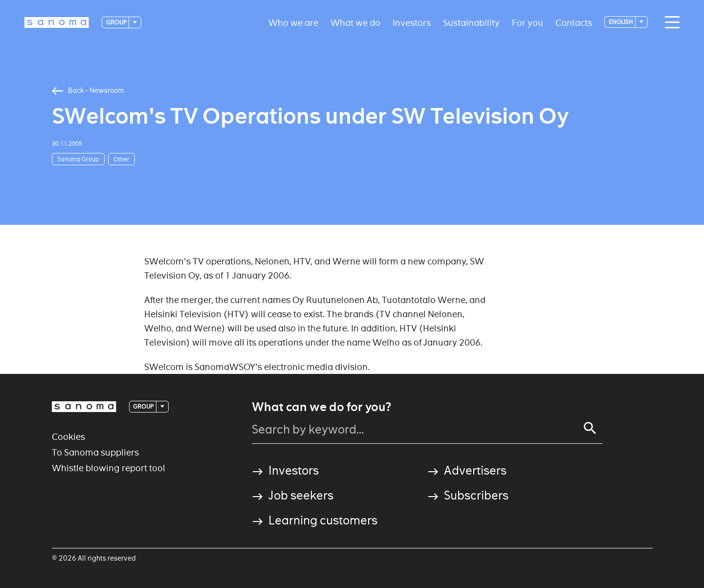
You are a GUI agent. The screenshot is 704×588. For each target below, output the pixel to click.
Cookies (68, 437)
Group (117, 22)
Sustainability (471, 22)
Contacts (574, 22)
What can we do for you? (321, 407)
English (621, 22)
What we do (355, 22)
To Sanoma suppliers (95, 452)
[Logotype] (57, 22)
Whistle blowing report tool (109, 468)
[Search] (590, 428)
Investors (412, 22)
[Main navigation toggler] (670, 22)
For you (528, 22)
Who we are (293, 22)
